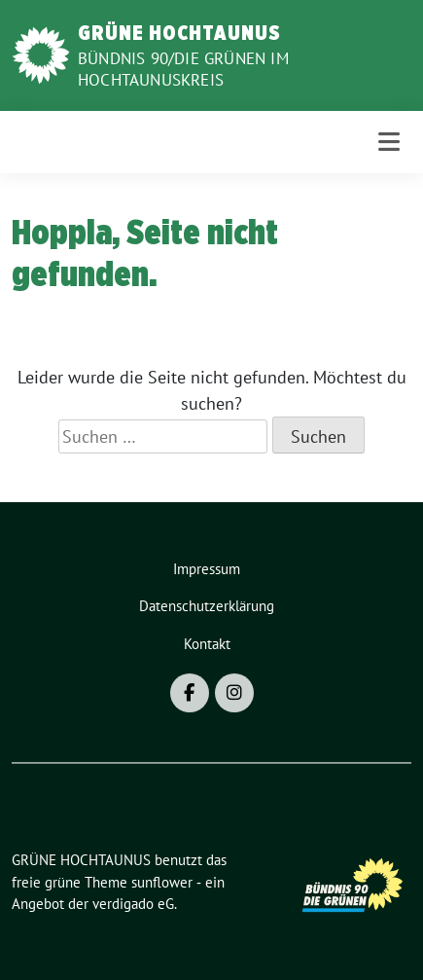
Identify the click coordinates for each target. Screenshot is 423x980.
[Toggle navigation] (389, 142)
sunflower (162, 882)
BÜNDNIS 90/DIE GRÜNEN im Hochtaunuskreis (183, 69)
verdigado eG (133, 904)
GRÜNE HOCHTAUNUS (179, 32)
